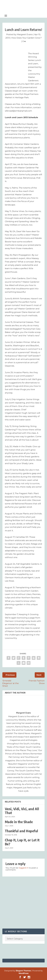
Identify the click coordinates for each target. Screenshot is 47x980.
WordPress (23, 973)
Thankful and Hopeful (21, 831)
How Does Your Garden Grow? (27, 38)
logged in (24, 868)
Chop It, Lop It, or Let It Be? (22, 842)
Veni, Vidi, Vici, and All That (22, 811)
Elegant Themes (23, 971)
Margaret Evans (25, 34)
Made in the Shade (19, 822)
